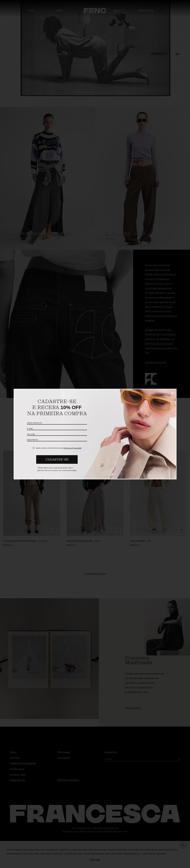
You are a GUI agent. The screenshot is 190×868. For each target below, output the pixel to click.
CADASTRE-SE (57, 459)
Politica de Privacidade (72, 448)
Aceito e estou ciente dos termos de (59, 448)
